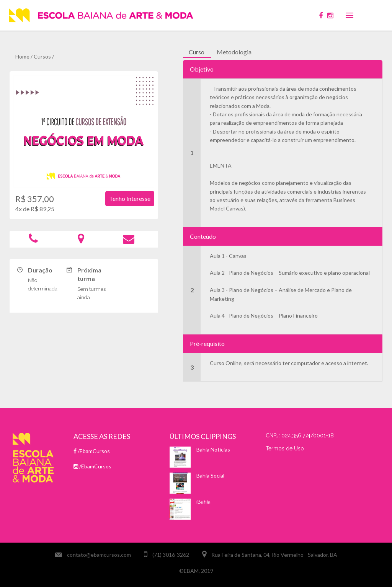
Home (22, 56)
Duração (40, 270)
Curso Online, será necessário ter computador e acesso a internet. (289, 363)
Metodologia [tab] (234, 52)
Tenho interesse (130, 198)
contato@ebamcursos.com (99, 555)
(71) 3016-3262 (171, 555)
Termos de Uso (285, 448)
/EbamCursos (92, 451)
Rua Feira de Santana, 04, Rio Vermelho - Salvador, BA (274, 555)
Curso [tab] (197, 52)
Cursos (42, 56)
